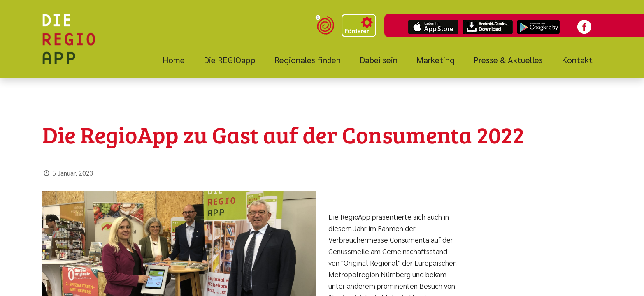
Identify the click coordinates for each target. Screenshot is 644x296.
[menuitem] (178, 60)
